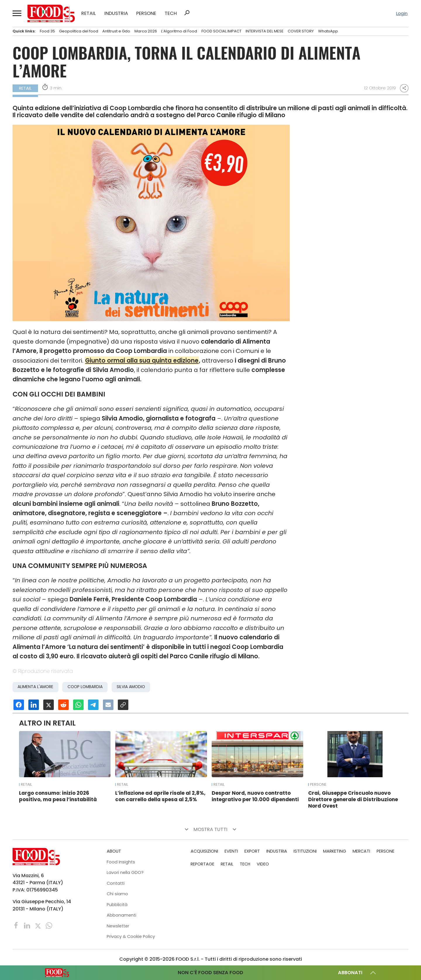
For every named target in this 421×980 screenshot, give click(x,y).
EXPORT (252, 851)
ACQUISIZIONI (204, 851)
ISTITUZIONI (305, 851)
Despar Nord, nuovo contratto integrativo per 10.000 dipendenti (255, 796)
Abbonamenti (121, 915)
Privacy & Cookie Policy (131, 936)
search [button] (187, 13)
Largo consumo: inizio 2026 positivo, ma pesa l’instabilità (58, 796)
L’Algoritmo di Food (179, 31)
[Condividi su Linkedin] (34, 705)
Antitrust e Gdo (116, 31)
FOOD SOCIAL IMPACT (221, 31)
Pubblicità (117, 905)
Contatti (116, 883)
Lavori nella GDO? (125, 872)
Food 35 (47, 31)
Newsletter (118, 926)
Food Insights (121, 862)
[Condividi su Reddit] (63, 705)
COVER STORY (301, 31)
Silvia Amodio (131, 687)
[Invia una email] (108, 705)
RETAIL (89, 13)
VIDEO (263, 864)
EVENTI (231, 851)
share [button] (404, 88)
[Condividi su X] (49, 705)
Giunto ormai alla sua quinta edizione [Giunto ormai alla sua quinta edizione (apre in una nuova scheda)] (142, 361)
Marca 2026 (146, 31)
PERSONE (146, 13)
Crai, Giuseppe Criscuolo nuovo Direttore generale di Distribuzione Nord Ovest (353, 799)
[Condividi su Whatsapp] (78, 705)
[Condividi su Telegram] (93, 705)
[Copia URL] (123, 705)
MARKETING (335, 851)
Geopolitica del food (79, 31)
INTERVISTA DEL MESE (265, 31)
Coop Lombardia (85, 687)
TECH (171, 13)
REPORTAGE (202, 864)
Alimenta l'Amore (35, 687)
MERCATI (361, 851)
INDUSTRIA (116, 13)
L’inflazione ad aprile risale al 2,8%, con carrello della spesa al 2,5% (160, 796)
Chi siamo (117, 894)
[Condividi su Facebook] (19, 705)
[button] (17, 13)
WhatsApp (328, 31)
